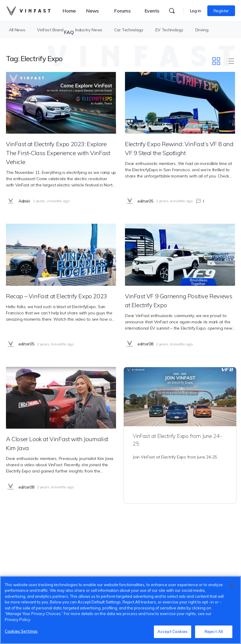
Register (221, 11)
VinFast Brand (50, 30)
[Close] (231, 586)
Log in (196, 11)
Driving (202, 30)
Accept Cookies (173, 631)
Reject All (214, 631)
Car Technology (129, 30)
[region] (120, 610)
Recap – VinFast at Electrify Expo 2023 (57, 296)
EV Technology (169, 30)
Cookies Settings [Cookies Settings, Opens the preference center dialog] (21, 631)
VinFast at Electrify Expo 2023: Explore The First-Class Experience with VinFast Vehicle (58, 153)
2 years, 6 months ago (174, 201)
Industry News (89, 30)
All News (17, 30)
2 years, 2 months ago (51, 201)
